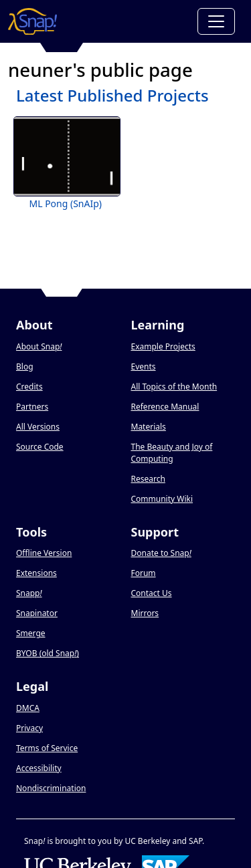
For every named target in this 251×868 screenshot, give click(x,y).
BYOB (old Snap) (48, 653)
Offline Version (44, 553)
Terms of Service (47, 748)
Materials (149, 427)
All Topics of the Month (174, 387)
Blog (25, 367)
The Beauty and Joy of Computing (172, 453)
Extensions (36, 573)
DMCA (28, 708)
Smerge (31, 633)
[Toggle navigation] (216, 21)
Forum (144, 573)
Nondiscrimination (51, 788)
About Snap (39, 346)
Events (144, 367)
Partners (32, 407)
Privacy (29, 728)
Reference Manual (165, 407)
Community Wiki (162, 499)
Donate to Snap (161, 553)
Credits (29, 387)
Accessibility (39, 768)
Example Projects (163, 346)
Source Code (40, 447)
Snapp (29, 593)
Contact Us (152, 593)
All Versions (38, 427)
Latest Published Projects (112, 95)
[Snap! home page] (32, 21)
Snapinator (37, 613)
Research (148, 479)
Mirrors (145, 613)
